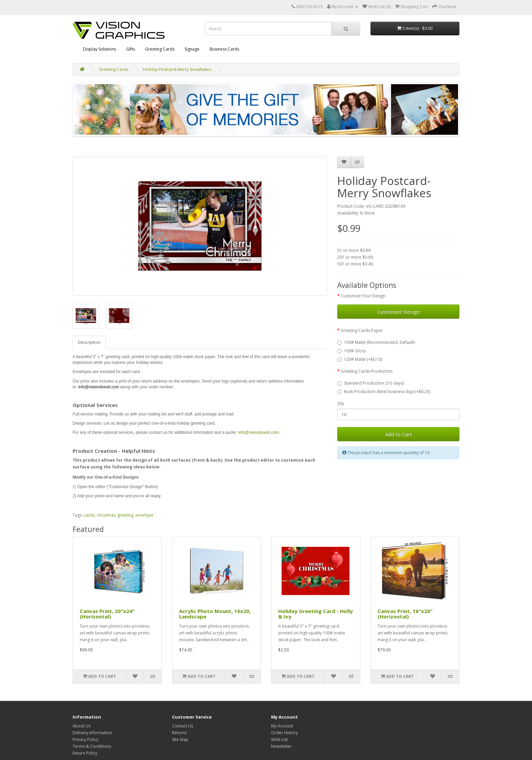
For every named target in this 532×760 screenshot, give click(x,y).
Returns (179, 733)
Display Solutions (100, 49)
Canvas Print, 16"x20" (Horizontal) (405, 614)
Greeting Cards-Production (367, 371)
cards (89, 515)
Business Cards (224, 49)
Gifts (131, 49)
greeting (125, 515)
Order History (284, 733)
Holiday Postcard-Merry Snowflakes (177, 69)
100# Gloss (351, 351)
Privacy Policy (85, 739)
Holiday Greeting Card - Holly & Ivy (316, 614)
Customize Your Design (363, 296)
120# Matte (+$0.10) (360, 359)
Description (89, 342)
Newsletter (281, 746)
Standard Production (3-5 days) (370, 383)
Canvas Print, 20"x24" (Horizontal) (107, 614)
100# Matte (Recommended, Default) (376, 342)
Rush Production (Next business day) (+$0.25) (384, 392)
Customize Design (398, 312)
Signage (192, 49)
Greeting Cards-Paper (362, 330)
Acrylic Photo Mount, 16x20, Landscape (215, 614)
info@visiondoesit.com (99, 387)
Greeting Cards (160, 49)
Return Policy (85, 753)
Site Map (180, 739)
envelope (144, 515)
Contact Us (183, 726)
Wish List (279, 739)
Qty (341, 403)
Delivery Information (92, 733)
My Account (282, 726)
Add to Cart (398, 434)
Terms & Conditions (92, 746)
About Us (82, 726)
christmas (106, 515)
